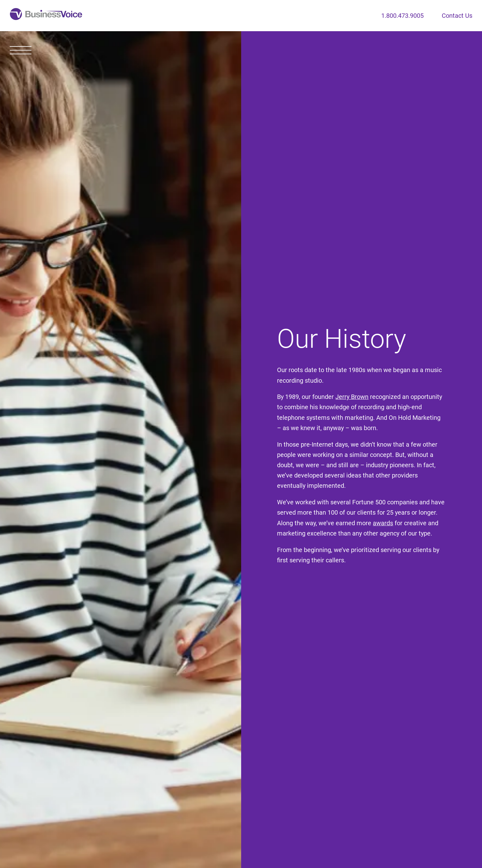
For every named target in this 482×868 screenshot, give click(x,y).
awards (383, 523)
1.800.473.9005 (402, 16)
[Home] (46, 16)
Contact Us (457, 16)
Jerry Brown (352, 397)
